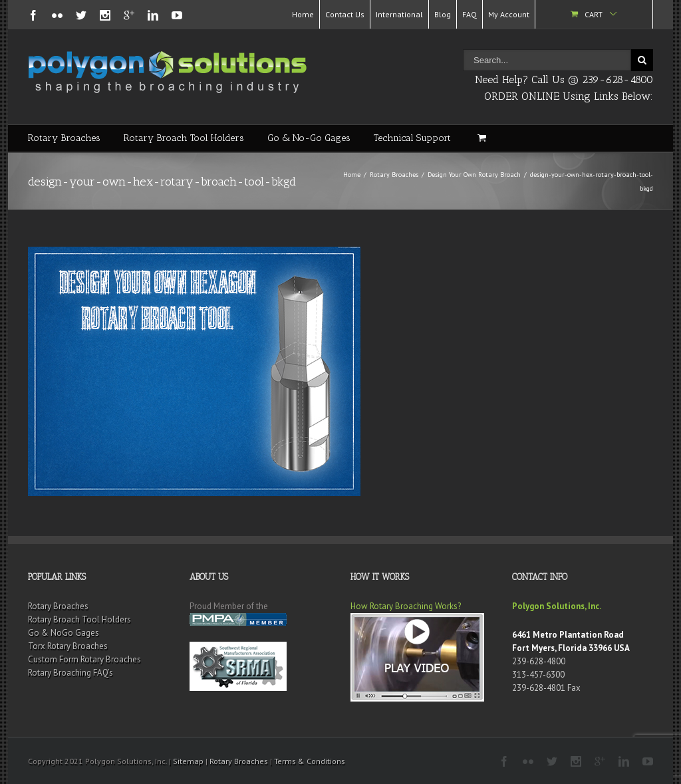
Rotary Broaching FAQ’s (70, 673)
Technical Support (412, 138)
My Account (509, 14)
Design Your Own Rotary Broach (474, 175)
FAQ (470, 14)
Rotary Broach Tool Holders (184, 138)
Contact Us (345, 14)
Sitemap (188, 761)
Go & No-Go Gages (309, 138)
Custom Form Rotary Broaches (84, 659)
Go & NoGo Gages (64, 633)
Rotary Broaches (64, 138)
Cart (594, 14)
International (399, 14)
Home (303, 14)
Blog (443, 14)
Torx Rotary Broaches (68, 646)
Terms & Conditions (310, 761)
